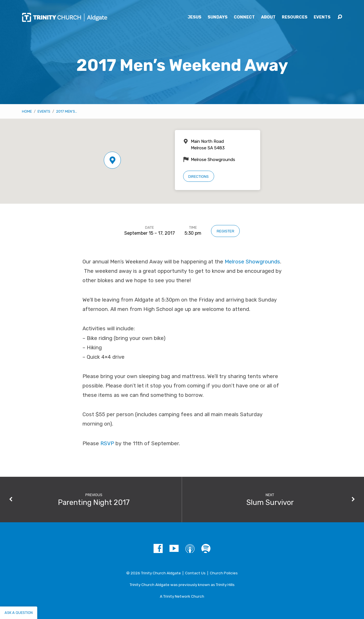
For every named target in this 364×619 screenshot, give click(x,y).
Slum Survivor (270, 502)
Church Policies (224, 573)
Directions (198, 177)
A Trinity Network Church (182, 596)
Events (322, 17)
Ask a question (19, 613)
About (268, 17)
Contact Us (195, 573)
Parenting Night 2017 (94, 502)
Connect (244, 17)
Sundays (218, 17)
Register (226, 231)
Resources (295, 17)
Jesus (195, 17)
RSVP (107, 443)
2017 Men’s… (67, 111)
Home (27, 111)
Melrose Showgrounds (252, 262)
